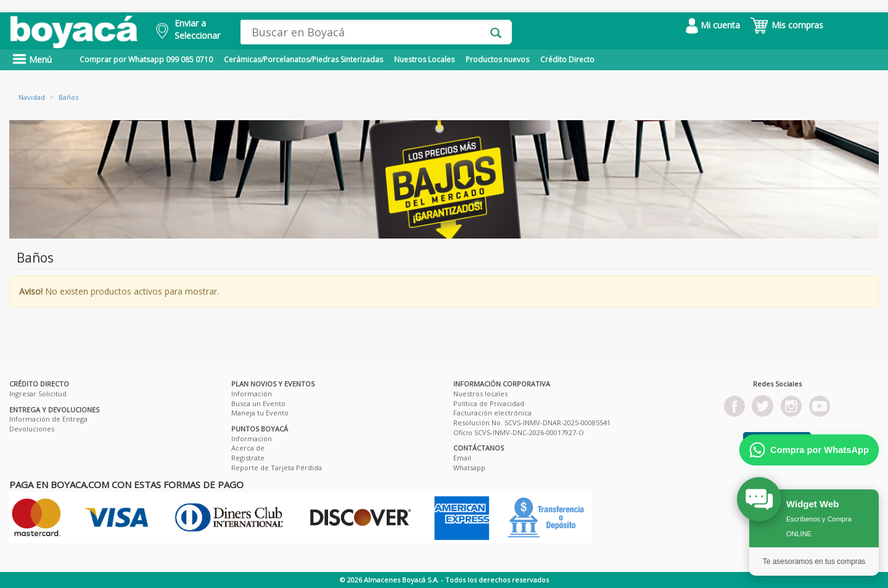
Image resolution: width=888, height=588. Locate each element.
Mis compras (787, 25)
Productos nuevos (497, 59)
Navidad (32, 97)
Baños (68, 97)
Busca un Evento (258, 403)
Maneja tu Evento (260, 413)
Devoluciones (32, 429)
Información (252, 394)
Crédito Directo (567, 59)
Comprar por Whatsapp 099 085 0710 (146, 59)
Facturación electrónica (492, 413)
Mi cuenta (713, 25)
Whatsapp (469, 468)
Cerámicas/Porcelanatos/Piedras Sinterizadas (303, 59)
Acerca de (248, 448)
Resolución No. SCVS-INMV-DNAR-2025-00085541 (532, 423)
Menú (32, 59)
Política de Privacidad (489, 403)
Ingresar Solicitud (38, 394)
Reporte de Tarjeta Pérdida (277, 468)
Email (462, 458)
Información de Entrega (48, 419)
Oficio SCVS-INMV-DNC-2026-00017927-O (519, 432)
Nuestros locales (480, 394)
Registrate (248, 458)
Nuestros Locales (424, 59)
